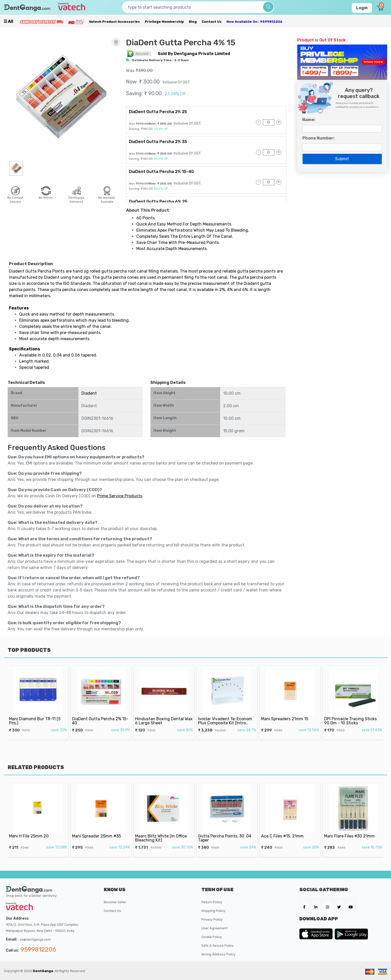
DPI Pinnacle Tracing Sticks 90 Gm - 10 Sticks (351, 714)
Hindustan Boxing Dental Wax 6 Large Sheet (164, 714)
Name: (309, 120)
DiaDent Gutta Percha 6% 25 (158, 202)
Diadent (89, 393)
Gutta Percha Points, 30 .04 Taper (226, 831)
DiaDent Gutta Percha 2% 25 (158, 112)
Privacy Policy (212, 919)
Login (362, 8)
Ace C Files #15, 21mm (285, 830)
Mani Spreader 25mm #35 (98, 830)
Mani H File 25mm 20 (32, 830)
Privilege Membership (164, 22)
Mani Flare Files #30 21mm (351, 830)
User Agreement (214, 928)
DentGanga (43, 971)
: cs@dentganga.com (34, 939)
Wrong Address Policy (218, 954)
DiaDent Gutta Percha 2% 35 (158, 142)
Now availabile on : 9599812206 (254, 22)
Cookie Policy (212, 937)
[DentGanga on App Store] (317, 934)
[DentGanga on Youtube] (351, 904)
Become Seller (115, 902)
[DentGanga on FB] (304, 904)
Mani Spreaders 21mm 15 (287, 713)
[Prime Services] (42, 22)
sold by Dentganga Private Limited (194, 54)
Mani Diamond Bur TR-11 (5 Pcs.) (36, 714)
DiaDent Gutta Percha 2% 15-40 (161, 172)
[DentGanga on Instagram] (327, 904)
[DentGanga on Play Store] (351, 934)
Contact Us (212, 22)
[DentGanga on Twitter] (339, 904)
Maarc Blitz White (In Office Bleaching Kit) (162, 831)
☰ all (8, 21)
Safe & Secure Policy (218, 946)
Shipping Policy (213, 911)
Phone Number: (318, 138)
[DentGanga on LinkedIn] (316, 904)
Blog (193, 22)
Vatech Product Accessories (114, 22)
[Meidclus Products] (76, 22)
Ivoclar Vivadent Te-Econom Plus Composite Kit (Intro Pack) (226, 715)
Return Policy (212, 902)
